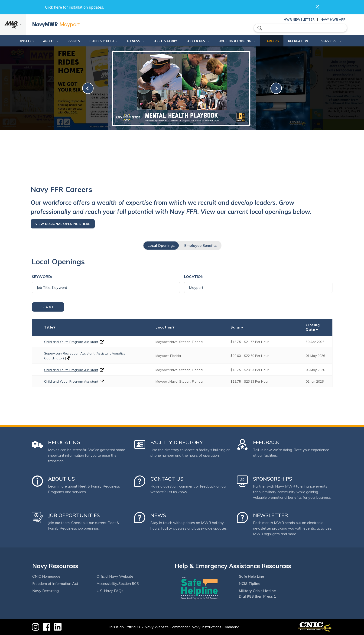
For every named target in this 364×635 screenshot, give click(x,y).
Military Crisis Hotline (257, 591)
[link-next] (276, 88)
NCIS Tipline (250, 583)
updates (26, 41)
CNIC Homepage (46, 576)
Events (74, 41)
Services (329, 41)
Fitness (134, 41)
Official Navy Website (115, 576)
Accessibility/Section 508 (118, 583)
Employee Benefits (200, 245)
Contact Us (167, 479)
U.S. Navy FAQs (110, 591)
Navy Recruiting (45, 591)
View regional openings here (63, 224)
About (49, 41)
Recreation (298, 41)
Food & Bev (196, 41)
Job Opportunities (74, 515)
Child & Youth (102, 41)
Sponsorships (273, 479)
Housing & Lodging (235, 41)
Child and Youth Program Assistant (71, 342)
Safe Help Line (251, 576)
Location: (194, 277)
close (317, 7)
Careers (272, 41)
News (158, 515)
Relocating (64, 442)
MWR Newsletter (299, 20)
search (260, 28)
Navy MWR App (333, 20)
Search (48, 307)
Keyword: (42, 277)
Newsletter (271, 515)
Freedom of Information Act (55, 583)
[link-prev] (88, 88)
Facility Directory (177, 442)
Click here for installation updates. (75, 7)
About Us (61, 479)
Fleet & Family (165, 41)
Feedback (266, 442)
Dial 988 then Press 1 (257, 596)
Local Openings (161, 245)
